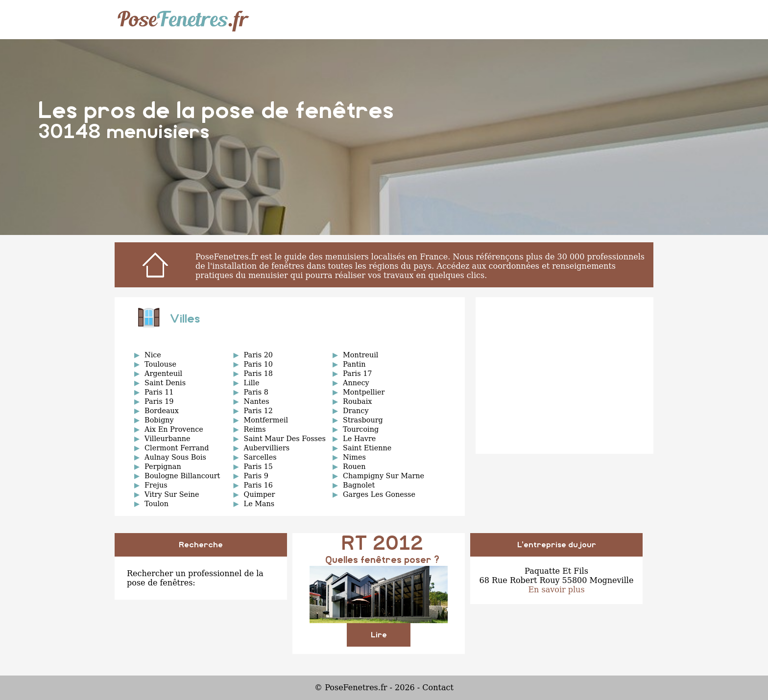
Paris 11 (159, 392)
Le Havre (359, 439)
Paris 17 (357, 373)
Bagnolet (359, 485)
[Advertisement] (564, 375)
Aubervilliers (267, 448)
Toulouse (160, 364)
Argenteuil (163, 373)
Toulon (156, 504)
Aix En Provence (174, 429)
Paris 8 (256, 392)
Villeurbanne (167, 439)
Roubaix (357, 401)
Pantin (354, 364)
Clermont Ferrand (177, 448)
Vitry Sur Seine (172, 494)
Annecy (356, 383)
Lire (379, 635)
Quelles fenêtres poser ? (382, 560)
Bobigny (159, 420)
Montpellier (364, 392)
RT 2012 (382, 544)
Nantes (257, 401)
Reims (255, 429)
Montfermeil (266, 420)
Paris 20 (258, 355)
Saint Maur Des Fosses (285, 439)
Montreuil (360, 355)
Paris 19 (159, 401)
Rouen (354, 467)
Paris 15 (258, 467)
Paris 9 (256, 476)
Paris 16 (258, 485)
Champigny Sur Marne (384, 476)
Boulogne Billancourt (182, 476)
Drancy (356, 411)
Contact (438, 688)
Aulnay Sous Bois (175, 457)
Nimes (354, 457)
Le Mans (259, 504)
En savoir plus (556, 590)
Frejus (156, 485)
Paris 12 (258, 411)
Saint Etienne (367, 448)
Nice (153, 355)
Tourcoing (361, 429)
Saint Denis (165, 383)
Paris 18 (258, 373)
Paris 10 (258, 364)
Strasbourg (363, 420)
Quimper (260, 494)
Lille (252, 383)
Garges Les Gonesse (379, 494)
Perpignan (163, 467)
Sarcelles (260, 457)
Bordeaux (162, 411)
